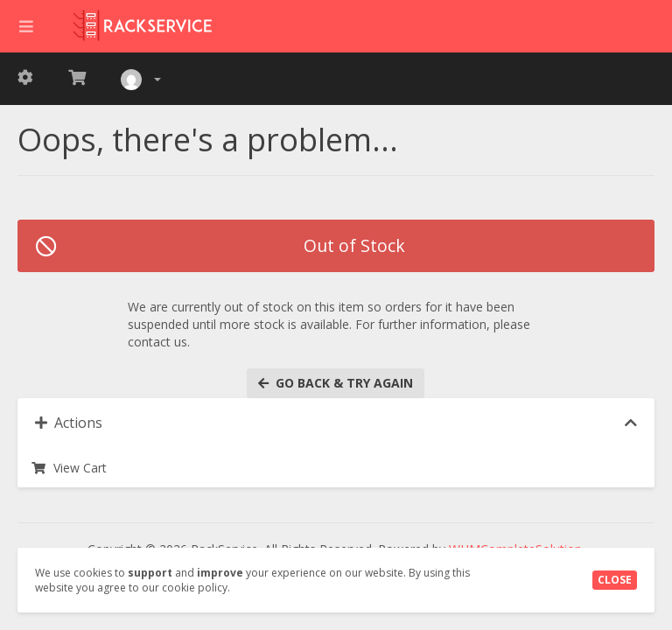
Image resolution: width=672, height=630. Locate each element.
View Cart (69, 468)
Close (615, 580)
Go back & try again (336, 383)
